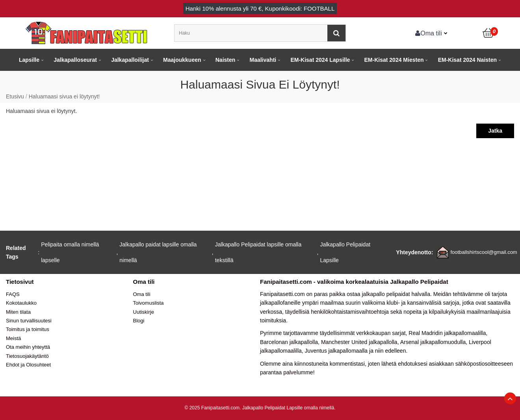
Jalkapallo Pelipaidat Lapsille (345, 252)
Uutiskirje (144, 312)
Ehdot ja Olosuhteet (28, 365)
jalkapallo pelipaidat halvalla (396, 294)
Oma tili (429, 33)
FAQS (13, 294)
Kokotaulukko (21, 303)
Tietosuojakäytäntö (27, 356)
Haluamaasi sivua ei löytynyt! (64, 96)
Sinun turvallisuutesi (29, 321)
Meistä (13, 338)
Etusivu (15, 96)
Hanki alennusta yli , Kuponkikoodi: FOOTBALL (260, 8)
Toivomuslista (149, 303)
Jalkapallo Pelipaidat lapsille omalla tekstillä (258, 252)
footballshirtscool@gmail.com (484, 252)
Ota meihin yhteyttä (28, 347)
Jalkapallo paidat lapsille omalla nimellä (158, 252)
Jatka (495, 131)
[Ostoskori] (488, 33)
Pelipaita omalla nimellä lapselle (70, 252)
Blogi (139, 321)
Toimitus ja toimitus (28, 329)
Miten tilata (18, 312)
